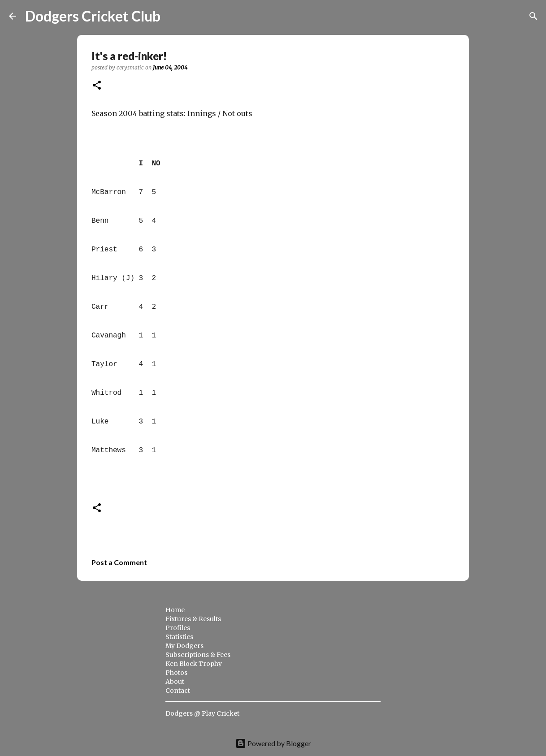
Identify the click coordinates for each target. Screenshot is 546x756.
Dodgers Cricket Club (93, 16)
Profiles (178, 628)
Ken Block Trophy (194, 664)
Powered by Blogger (273, 743)
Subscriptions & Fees (198, 655)
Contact (178, 691)
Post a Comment (119, 562)
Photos (176, 673)
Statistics (179, 637)
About (175, 682)
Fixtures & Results (193, 619)
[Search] (173, 16)
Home (175, 610)
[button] (97, 86)
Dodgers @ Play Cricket (202, 713)
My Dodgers (184, 646)
